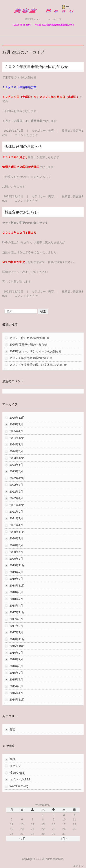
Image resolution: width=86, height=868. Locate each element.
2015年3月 (16, 686)
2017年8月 (16, 626)
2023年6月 (16, 465)
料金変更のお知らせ (21, 212)
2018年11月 (17, 586)
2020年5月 (16, 545)
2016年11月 (17, 639)
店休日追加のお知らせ (23, 146)
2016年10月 (17, 646)
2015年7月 (16, 680)
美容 (51, 131)
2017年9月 (16, 619)
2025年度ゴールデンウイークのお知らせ (36, 351)
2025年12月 (17, 418)
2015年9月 (16, 673)
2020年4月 (16, 552)
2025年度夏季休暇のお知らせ (28, 345)
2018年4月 (16, 606)
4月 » (64, 839)
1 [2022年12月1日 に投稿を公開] (43, 815)
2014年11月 (17, 700)
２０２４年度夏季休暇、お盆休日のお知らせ (38, 365)
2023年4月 (16, 471)
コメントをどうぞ (26, 135)
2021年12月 (17, 505)
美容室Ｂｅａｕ (26, 16)
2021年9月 (16, 512)
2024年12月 (17, 438)
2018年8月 (16, 592)
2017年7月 (16, 632)
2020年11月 (17, 532)
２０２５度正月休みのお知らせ (29, 338)
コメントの (20, 780)
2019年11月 (17, 565)
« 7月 (22, 839)
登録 (12, 759)
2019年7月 (16, 572)
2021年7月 (16, 518)
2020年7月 (16, 538)
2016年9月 (16, 653)
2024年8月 (16, 444)
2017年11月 (17, 612)
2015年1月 (16, 693)
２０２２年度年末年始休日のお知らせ (36, 67)
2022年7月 (16, 485)
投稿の (17, 773)
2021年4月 (16, 525)
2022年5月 (16, 492)
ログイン (15, 766)
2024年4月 (16, 451)
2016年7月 (16, 659)
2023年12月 (17, 458)
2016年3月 (16, 666)
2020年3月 (16, 559)
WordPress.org (19, 786)
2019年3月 (16, 579)
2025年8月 (16, 424)
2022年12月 (17, 478)
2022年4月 (16, 498)
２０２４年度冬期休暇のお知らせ (31, 358)
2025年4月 (16, 431)
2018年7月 (16, 599)
